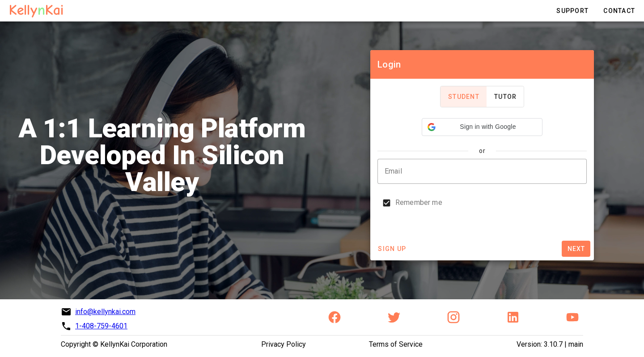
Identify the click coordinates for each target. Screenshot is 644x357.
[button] (482, 127)
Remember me (419, 202)
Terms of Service (396, 344)
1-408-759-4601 (101, 326)
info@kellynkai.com (105, 312)
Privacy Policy (284, 344)
